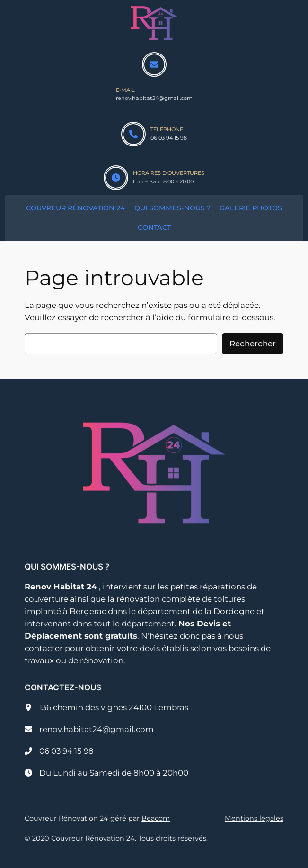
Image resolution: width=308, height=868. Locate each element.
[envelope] (154, 64)
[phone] (133, 134)
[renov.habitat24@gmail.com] (89, 729)
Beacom (156, 818)
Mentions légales (254, 818)
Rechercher (253, 344)
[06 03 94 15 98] (59, 751)
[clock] (116, 178)
